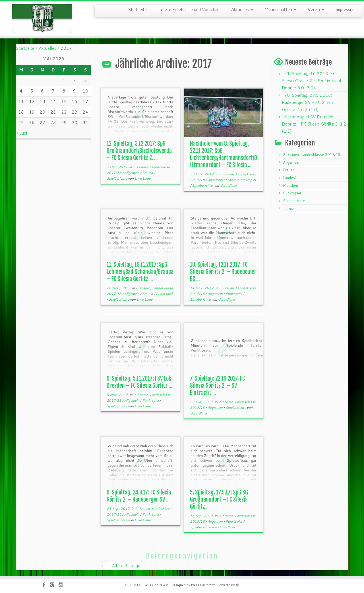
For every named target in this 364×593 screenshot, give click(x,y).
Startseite (137, 9)
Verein (316, 9)
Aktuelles (242, 9)
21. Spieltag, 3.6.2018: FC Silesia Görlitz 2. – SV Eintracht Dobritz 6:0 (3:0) (312, 81)
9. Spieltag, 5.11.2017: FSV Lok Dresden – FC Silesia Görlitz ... (139, 382)
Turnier (289, 208)
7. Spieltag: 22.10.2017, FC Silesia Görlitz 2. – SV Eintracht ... (217, 386)
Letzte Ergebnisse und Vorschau (189, 9)
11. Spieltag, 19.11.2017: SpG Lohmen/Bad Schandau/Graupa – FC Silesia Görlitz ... (140, 272)
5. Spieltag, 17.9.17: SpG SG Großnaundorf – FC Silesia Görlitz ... (219, 499)
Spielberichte (117, 178)
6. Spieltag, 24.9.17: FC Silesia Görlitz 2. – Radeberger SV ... (139, 496)
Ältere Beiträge (123, 566)
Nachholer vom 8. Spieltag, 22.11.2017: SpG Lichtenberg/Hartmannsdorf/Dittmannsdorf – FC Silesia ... (224, 154)
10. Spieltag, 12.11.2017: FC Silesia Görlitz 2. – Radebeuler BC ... (223, 272)
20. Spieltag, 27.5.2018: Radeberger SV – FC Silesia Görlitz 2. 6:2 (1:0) (308, 102)
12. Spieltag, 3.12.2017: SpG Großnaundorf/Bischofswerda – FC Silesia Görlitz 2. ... (139, 151)
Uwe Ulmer (143, 178)
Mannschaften (280, 9)
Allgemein (132, 173)
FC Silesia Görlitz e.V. (153, 585)
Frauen (148, 173)
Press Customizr (203, 585)
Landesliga (292, 178)
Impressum (345, 9)
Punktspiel (247, 180)
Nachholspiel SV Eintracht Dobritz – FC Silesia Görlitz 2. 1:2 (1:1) (314, 124)
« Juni (22, 133)
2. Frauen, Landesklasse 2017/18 (312, 155)
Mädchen (290, 185)
